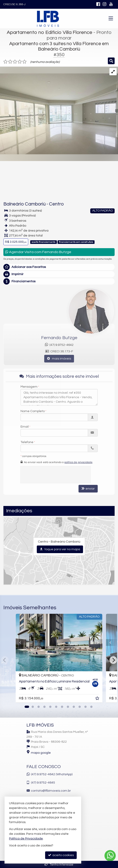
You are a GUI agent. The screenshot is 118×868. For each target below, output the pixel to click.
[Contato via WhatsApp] (110, 856)
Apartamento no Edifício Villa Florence (50, 32)
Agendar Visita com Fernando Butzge (38, 252)
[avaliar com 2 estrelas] (10, 62)
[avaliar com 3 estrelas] (15, 62)
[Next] (113, 660)
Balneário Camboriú (24, 204)
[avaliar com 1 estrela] (6, 62)
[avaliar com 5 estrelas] (24, 62)
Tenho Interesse (59, 865)
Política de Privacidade (26, 839)
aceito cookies (61, 855)
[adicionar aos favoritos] (98, 699)
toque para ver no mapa (60, 549)
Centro (56, 204)
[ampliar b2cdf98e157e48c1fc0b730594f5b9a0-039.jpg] (59, 110)
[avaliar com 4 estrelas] (20, 62)
